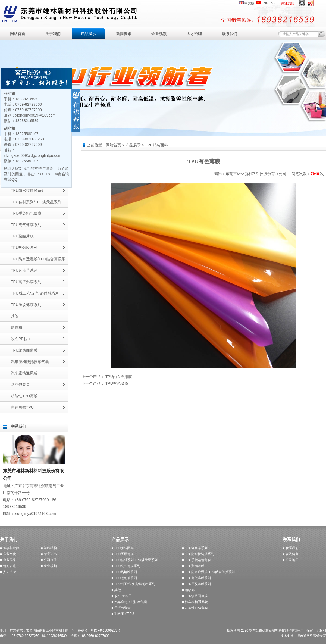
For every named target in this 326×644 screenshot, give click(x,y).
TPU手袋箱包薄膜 (26, 213)
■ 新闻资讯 (8, 566)
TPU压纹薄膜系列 (26, 305)
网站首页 (18, 34)
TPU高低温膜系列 (26, 282)
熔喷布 (17, 327)
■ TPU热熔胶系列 (124, 572)
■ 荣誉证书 (49, 554)
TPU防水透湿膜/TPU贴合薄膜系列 (38, 261)
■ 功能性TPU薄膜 (195, 608)
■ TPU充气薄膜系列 (126, 566)
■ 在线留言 (291, 554)
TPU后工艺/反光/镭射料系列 (35, 293)
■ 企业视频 (49, 566)
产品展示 (88, 34)
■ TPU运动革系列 (124, 578)
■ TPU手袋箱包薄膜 (196, 560)
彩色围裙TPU (22, 407)
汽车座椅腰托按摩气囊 (30, 362)
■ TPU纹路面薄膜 (195, 596)
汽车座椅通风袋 (24, 373)
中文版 (249, 3)
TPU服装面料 (156, 145)
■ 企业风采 (8, 560)
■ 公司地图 (291, 560)
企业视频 (159, 34)
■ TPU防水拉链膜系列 (198, 554)
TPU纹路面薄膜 (24, 350)
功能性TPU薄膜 (24, 396)
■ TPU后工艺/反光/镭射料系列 (133, 584)
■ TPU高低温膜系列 (196, 578)
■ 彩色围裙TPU (123, 614)
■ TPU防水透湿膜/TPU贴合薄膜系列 (208, 572)
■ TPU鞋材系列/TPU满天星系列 (134, 560)
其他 (15, 316)
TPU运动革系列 (24, 270)
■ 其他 (116, 590)
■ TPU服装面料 (123, 548)
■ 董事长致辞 (10, 548)
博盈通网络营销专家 (311, 636)
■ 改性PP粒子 (122, 596)
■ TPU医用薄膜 (123, 554)
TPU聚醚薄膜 (22, 236)
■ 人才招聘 (8, 572)
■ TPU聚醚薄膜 (193, 566)
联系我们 (230, 34)
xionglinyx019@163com (35, 115)
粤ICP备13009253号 (106, 630)
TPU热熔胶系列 (24, 248)
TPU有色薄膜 (117, 383)
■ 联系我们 (291, 548)
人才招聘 (194, 34)
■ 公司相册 (49, 560)
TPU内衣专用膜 (119, 377)
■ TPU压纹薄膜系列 (196, 584)
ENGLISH (269, 3)
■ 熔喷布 (188, 590)
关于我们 (53, 34)
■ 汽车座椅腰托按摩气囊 (129, 602)
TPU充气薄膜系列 (26, 225)
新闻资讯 (124, 34)
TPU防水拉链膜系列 (28, 190)
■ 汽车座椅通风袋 (195, 602)
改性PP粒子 (21, 339)
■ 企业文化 (8, 554)
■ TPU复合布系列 (195, 548)
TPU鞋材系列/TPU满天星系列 (36, 202)
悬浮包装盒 (20, 384)
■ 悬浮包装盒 (121, 608)
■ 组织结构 (49, 548)
